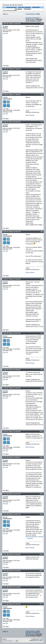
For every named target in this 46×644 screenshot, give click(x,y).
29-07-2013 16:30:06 (12, 431)
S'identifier (27, 9)
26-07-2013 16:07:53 (12, 333)
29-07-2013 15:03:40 (12, 388)
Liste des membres (24, 7)
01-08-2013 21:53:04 (12, 604)
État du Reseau (30, 115)
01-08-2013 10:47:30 (12, 494)
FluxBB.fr (40, 641)
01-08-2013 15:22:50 (12, 571)
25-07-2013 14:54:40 (12, 24)
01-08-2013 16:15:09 (12, 587)
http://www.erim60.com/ (32, 595)
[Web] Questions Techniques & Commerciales (33, 633)
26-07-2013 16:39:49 (12, 370)
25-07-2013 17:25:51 (12, 95)
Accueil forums (11, 7)
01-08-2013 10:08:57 (12, 457)
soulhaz (6, 26)
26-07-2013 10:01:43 (12, 232)
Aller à (11, 640)
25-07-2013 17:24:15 (12, 69)
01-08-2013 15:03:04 (12, 554)
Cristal (5, 97)
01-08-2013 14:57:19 (12, 514)
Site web (5, 33)
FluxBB (41, 639)
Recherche (36, 7)
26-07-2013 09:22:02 (12, 122)
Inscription (18, 9)
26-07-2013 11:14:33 (12, 279)
